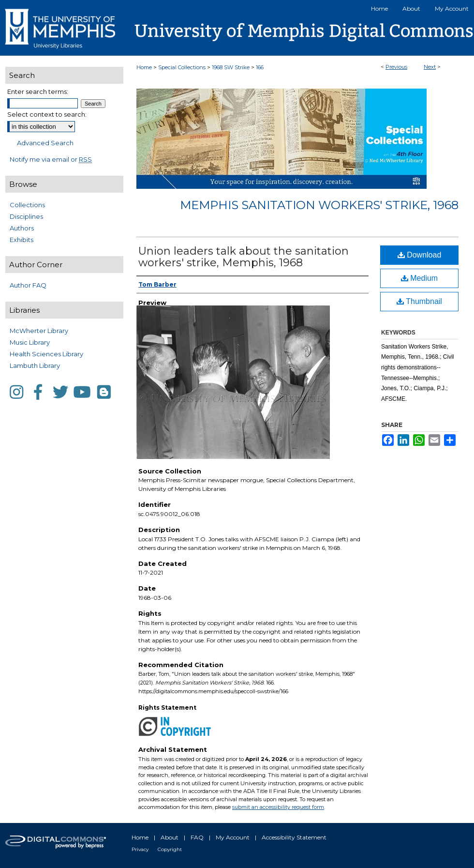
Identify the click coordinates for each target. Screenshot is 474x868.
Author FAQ (28, 285)
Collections (27, 205)
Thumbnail (419, 301)
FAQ (197, 837)
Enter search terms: (38, 91)
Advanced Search (45, 143)
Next (430, 67)
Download (420, 255)
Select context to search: (47, 114)
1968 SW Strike (231, 67)
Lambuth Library (35, 365)
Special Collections (182, 67)
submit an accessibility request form (278, 807)
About (170, 837)
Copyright (170, 849)
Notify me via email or (51, 159)
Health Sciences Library (46, 354)
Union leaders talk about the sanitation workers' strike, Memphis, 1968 (244, 257)
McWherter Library (39, 331)
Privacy (140, 849)
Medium (419, 278)
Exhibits (22, 240)
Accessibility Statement (294, 837)
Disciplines (26, 216)
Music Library (30, 342)
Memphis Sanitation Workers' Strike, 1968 (319, 205)
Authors (22, 228)
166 (260, 67)
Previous (396, 67)
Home (144, 67)
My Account (233, 837)
